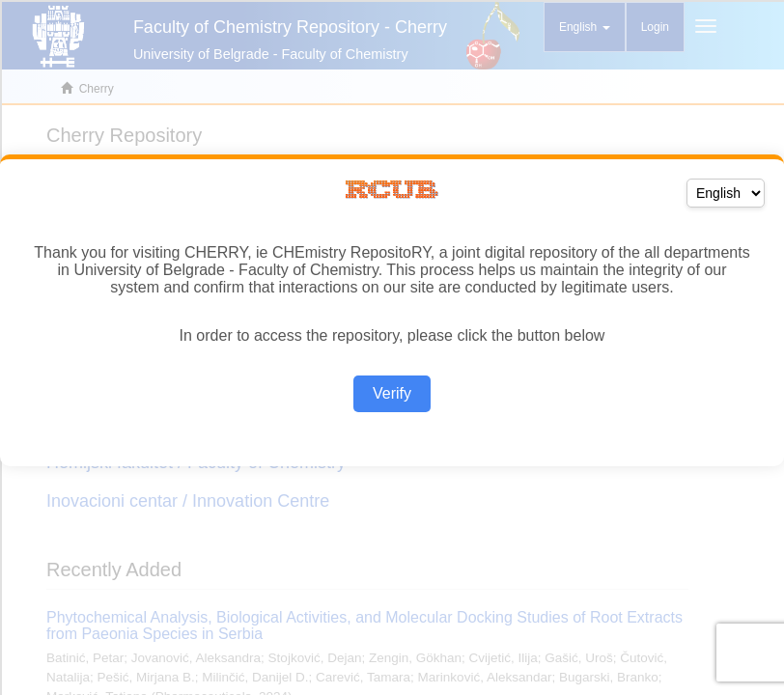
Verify (392, 393)
